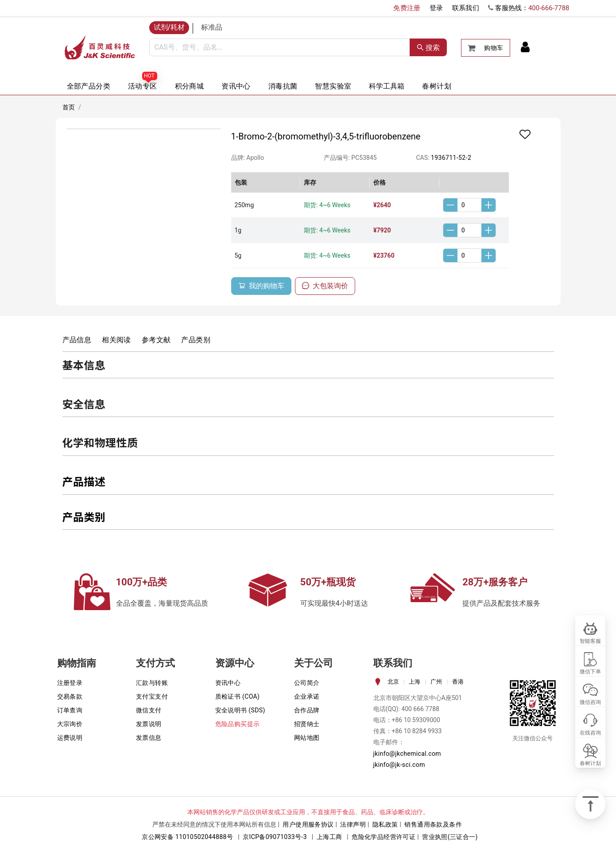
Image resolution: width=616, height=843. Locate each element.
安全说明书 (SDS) (240, 710)
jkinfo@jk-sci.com (399, 765)
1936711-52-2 (451, 158)
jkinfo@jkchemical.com (407, 754)
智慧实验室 (333, 86)
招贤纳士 (307, 724)
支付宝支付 (152, 696)
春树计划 (437, 86)
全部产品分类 (89, 86)
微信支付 (149, 710)
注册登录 (70, 683)
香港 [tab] (458, 682)
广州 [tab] (436, 682)
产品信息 (77, 340)
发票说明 (149, 724)
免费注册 (407, 8)
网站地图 (307, 738)
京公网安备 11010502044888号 (187, 837)
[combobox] (280, 47)
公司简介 (307, 683)
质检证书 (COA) (238, 696)
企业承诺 (307, 696)
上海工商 (329, 837)
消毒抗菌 (283, 86)
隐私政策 (385, 824)
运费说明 (70, 738)
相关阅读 (116, 340)
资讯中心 (236, 86)
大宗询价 (70, 724)
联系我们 (466, 8)
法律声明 (353, 824)
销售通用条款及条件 (433, 824)
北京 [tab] (393, 682)
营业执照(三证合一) (450, 837)
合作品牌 (307, 710)
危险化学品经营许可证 (384, 837)
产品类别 (196, 340)
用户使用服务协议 (308, 824)
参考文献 (156, 340)
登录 (436, 8)
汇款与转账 (152, 683)
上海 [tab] (415, 682)
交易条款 (70, 696)
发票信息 (149, 738)
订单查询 (70, 710)
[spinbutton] (469, 205)
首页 (69, 107)
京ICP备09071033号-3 (275, 837)
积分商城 (190, 86)
